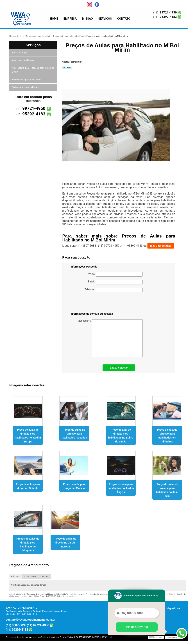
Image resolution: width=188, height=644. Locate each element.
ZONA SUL (45, 577)
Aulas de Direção (20, 52)
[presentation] (93, 303)
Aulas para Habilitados (23, 60)
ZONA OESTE (30, 577)
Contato (124, 19)
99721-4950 (168, 12)
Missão (87, 19)
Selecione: (16, 577)
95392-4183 (168, 17)
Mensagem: (110, 338)
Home (54, 19)
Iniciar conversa (137, 627)
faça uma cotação (161, 246)
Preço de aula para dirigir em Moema (74, 486)
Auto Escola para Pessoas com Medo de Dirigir (33, 70)
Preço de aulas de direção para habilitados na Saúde (74, 434)
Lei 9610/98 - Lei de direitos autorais (61, 596)
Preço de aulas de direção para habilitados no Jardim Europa (28, 436)
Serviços (105, 19)
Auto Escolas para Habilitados (27, 80)
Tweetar (67, 67)
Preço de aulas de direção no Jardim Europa (65, 543)
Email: (115, 282)
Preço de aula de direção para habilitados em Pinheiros (167, 436)
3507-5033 (19, 625)
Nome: (115, 274)
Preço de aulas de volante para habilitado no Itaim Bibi (167, 490)
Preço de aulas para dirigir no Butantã (28, 486)
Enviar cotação (119, 368)
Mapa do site (174, 608)
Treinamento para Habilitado (26, 87)
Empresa (70, 19)
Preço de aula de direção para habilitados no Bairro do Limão (121, 436)
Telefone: (114, 290)
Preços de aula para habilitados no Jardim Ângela (121, 488)
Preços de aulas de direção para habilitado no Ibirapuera (28, 545)
